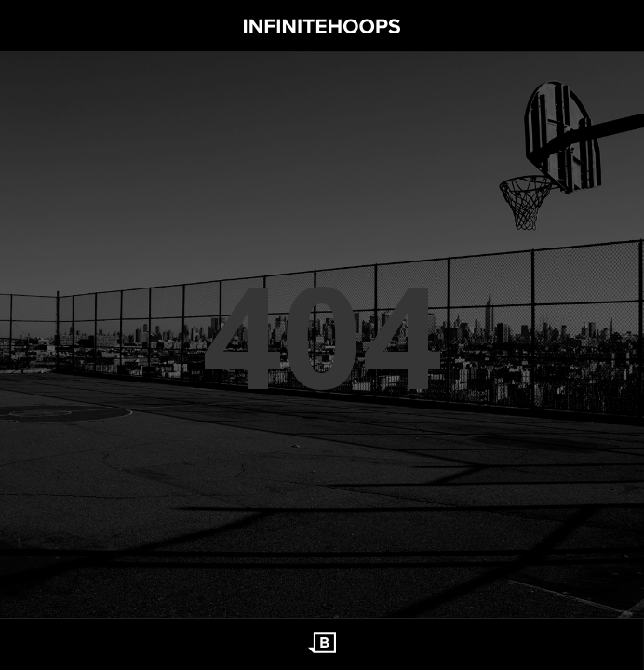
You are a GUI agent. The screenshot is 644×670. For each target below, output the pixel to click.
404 (322, 335)
